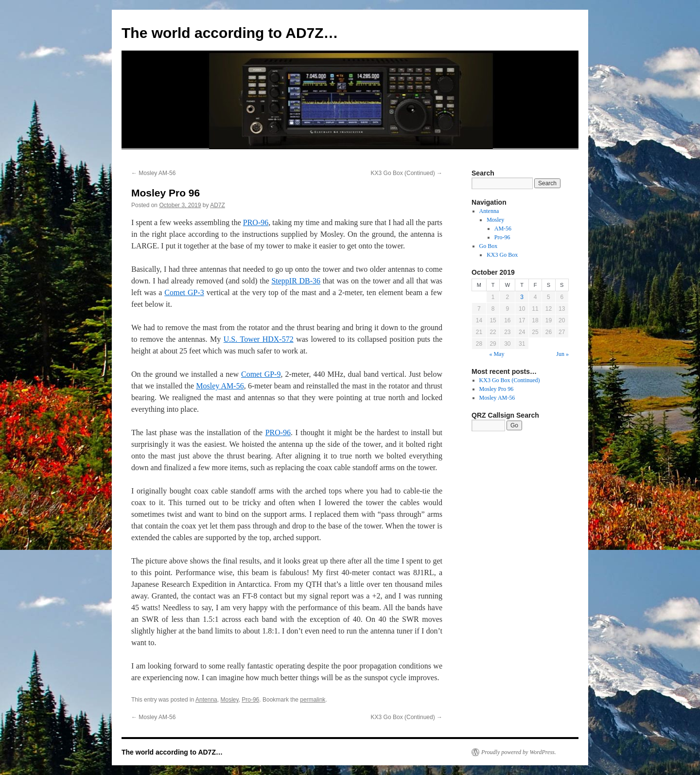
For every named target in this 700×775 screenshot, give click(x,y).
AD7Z (218, 205)
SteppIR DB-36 (296, 281)
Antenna (206, 700)
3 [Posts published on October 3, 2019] (522, 297)
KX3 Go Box (502, 255)
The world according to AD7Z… (230, 33)
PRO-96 (256, 222)
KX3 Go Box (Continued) (407, 173)
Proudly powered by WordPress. (519, 752)
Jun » (562, 354)
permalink (313, 700)
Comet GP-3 (184, 292)
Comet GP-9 (261, 374)
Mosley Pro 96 (497, 389)
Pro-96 (250, 700)
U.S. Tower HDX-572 (259, 339)
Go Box (489, 246)
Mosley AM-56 (153, 173)
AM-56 (503, 229)
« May (497, 354)
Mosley (229, 700)
